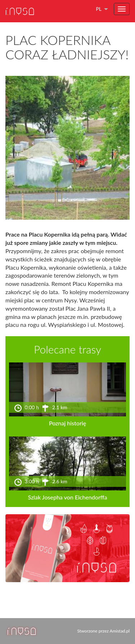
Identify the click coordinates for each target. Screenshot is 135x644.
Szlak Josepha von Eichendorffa (68, 497)
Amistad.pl (120, 631)
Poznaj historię (67, 423)
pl (99, 9)
